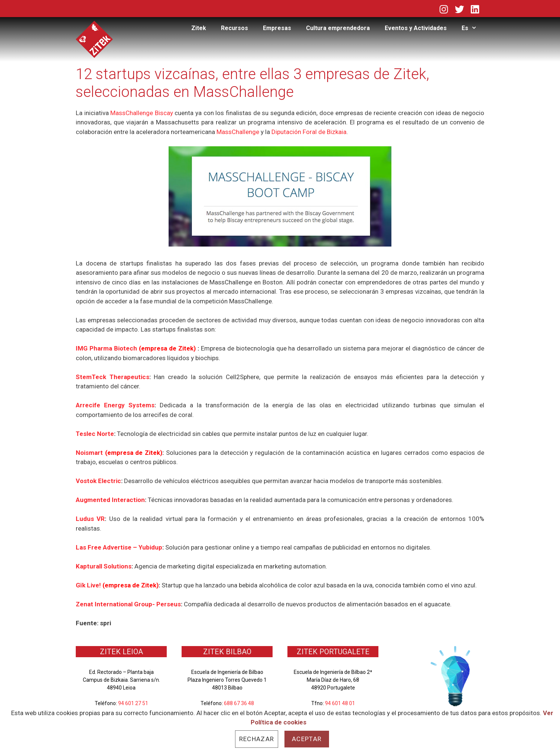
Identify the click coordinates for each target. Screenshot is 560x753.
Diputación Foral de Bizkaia (309, 132)
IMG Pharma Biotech (137, 348)
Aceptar (307, 739)
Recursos (235, 28)
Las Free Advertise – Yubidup (119, 547)
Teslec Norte (95, 434)
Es (473, 28)
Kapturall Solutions (104, 566)
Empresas (277, 28)
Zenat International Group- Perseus (128, 604)
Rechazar (257, 739)
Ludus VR (90, 519)
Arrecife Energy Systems (115, 405)
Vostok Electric (98, 481)
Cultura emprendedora (338, 28)
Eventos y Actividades (416, 28)
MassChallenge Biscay (142, 113)
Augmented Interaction (110, 500)
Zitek (199, 28)
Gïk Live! (89, 585)
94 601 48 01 (340, 703)
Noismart (90, 453)
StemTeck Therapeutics (113, 377)
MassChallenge (238, 132)
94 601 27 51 (133, 703)
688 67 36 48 (239, 703)
